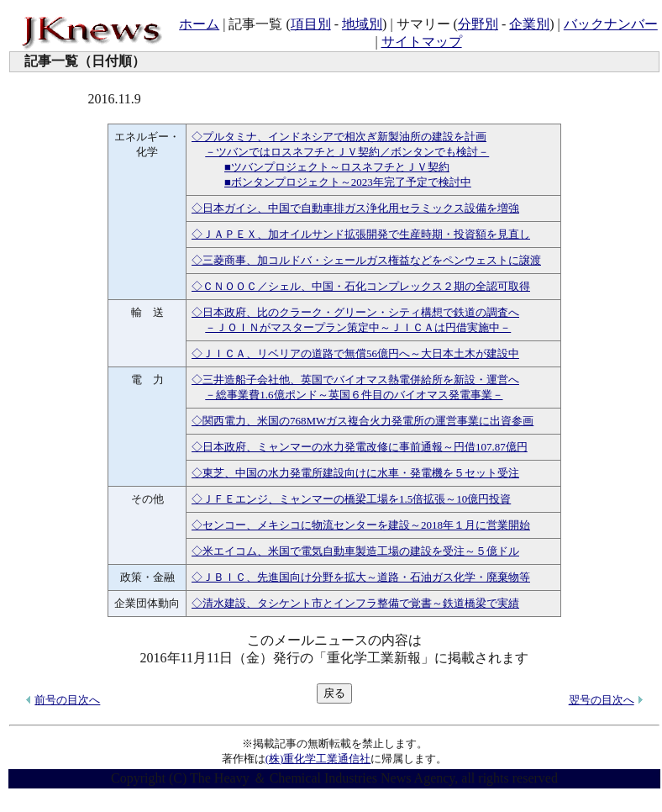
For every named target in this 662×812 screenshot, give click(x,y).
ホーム (199, 24)
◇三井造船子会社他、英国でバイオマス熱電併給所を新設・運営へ (355, 380)
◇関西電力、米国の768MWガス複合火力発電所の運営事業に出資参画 (363, 421)
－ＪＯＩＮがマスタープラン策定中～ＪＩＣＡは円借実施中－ (358, 327)
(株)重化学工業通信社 (318, 759)
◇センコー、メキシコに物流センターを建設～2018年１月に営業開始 (361, 525)
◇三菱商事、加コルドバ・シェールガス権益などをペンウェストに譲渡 (366, 260)
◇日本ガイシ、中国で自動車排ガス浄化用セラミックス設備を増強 (355, 208)
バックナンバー (611, 24)
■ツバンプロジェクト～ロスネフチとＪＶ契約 (337, 167)
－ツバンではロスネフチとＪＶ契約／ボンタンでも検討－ (347, 152)
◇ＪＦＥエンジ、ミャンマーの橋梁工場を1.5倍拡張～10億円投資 (351, 499)
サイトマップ (422, 42)
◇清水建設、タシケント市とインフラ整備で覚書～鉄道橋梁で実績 (355, 603)
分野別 (478, 24)
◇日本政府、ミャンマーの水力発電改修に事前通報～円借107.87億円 (360, 447)
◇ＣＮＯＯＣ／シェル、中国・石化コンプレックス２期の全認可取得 (361, 286)
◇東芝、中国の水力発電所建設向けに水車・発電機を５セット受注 (355, 473)
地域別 (362, 24)
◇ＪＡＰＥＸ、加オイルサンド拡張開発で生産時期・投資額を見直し (361, 234)
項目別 (311, 24)
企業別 (529, 24)
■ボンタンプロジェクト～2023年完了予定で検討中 (348, 182)
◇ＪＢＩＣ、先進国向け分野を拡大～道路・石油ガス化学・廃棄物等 (361, 577)
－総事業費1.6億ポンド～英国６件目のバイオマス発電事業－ (354, 395)
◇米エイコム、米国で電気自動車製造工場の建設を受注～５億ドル (355, 551)
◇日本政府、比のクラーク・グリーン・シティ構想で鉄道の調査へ (355, 312)
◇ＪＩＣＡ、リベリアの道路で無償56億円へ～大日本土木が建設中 (355, 353)
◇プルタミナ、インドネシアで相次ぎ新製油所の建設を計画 (339, 137)
